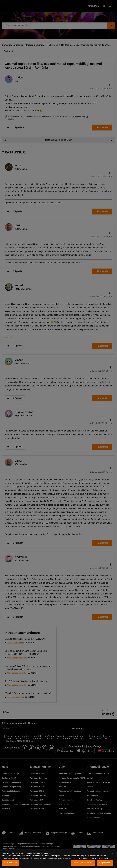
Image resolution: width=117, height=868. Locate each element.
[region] (59, 859)
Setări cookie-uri (10, 863)
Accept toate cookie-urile (83, 863)
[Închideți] (113, 853)
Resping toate (105, 863)
